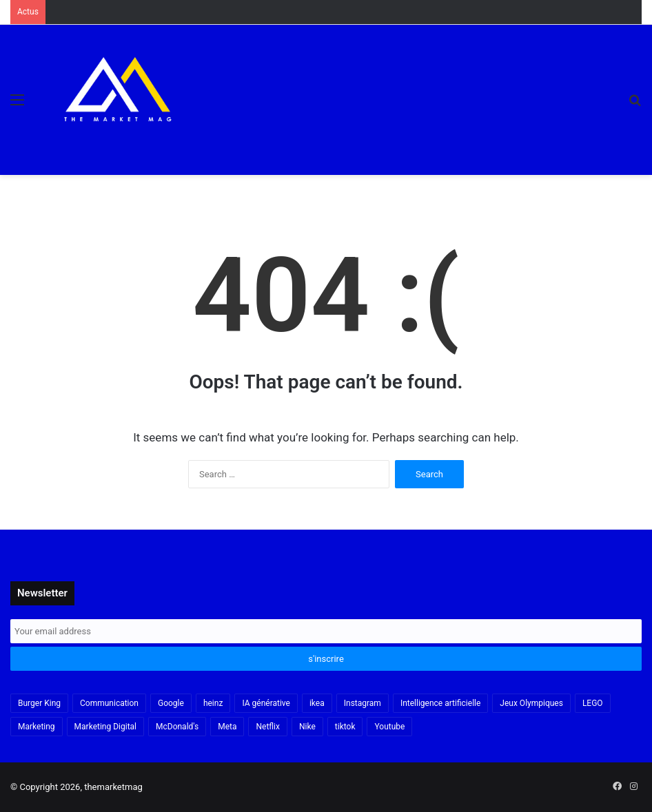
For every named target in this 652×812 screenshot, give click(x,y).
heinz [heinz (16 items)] (213, 703)
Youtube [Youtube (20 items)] (389, 727)
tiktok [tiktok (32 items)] (345, 727)
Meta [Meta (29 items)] (227, 727)
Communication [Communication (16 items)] (109, 703)
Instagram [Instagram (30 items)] (363, 703)
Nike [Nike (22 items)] (307, 727)
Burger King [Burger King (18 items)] (39, 703)
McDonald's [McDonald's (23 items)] (177, 727)
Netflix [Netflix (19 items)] (268, 727)
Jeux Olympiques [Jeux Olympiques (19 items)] (531, 703)
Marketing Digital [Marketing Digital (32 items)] (105, 727)
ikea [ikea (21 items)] (317, 703)
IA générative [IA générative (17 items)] (266, 703)
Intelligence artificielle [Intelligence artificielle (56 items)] (440, 703)
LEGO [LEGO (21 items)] (593, 703)
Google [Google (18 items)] (171, 703)
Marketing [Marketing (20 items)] (37, 727)
